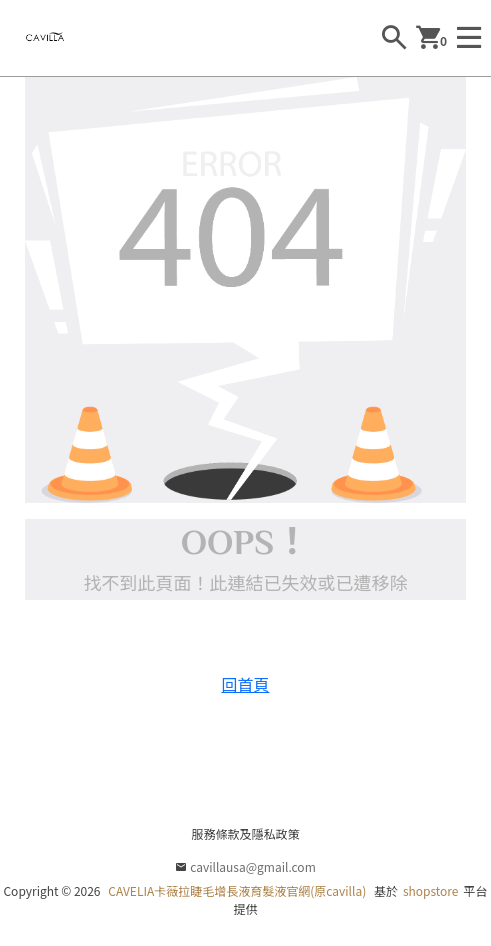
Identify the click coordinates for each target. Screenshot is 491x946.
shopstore (431, 890)
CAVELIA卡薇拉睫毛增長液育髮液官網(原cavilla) (237, 890)
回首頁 (245, 684)
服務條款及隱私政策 (245, 833)
